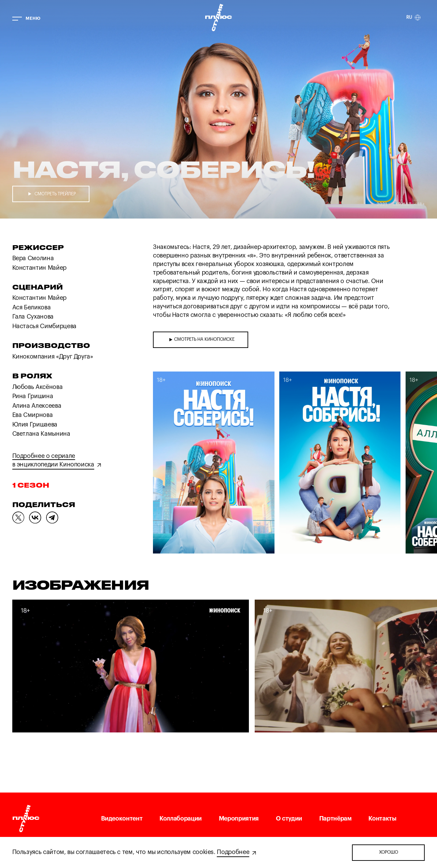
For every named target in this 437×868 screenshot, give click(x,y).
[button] (174, 464)
